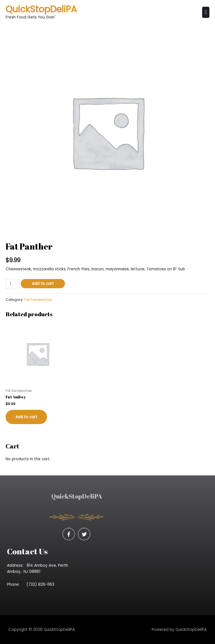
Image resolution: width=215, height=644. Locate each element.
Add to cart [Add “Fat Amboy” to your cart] (26, 417)
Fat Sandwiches (38, 300)
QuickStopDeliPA (41, 9)
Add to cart (43, 284)
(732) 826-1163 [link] (42, 584)
